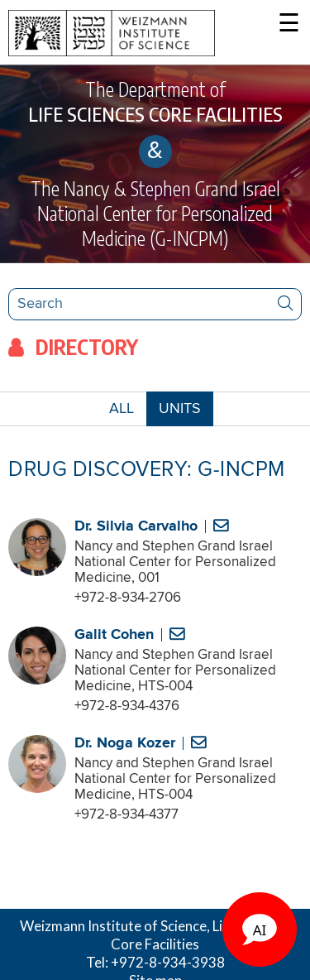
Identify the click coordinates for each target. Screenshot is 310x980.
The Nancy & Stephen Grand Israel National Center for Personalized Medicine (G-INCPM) (155, 213)
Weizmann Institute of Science (113, 926)
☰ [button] (289, 24)
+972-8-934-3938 (168, 962)
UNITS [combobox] (180, 409)
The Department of (155, 102)
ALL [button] (128, 413)
